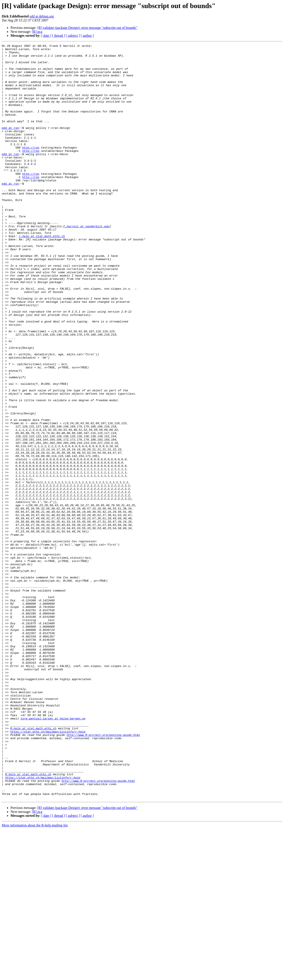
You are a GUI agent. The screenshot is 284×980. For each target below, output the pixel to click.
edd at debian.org (42, 16)
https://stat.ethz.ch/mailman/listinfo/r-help (48, 869)
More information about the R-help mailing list (35, 976)
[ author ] (87, 36)
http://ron (31, 168)
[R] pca (37, 32)
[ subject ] (73, 36)
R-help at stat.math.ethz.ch (33, 865)
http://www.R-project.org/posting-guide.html (103, 873)
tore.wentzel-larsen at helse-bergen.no (53, 854)
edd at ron (10, 145)
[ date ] (46, 36)
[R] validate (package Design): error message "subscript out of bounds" (87, 28)
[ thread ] (59, 36)
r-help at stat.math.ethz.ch (42, 275)
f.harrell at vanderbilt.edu (86, 263)
